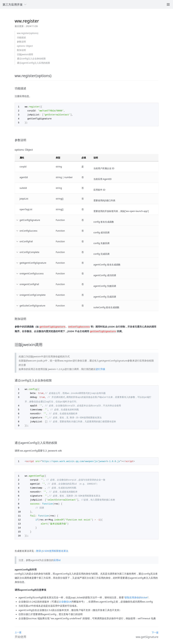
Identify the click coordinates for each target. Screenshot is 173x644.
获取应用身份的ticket (136, 591)
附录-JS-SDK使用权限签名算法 (52, 545)
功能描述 (21, 37)
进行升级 (100, 367)
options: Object (25, 46)
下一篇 (155, 627)
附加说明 (21, 50)
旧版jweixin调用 (25, 54)
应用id (57, 554)
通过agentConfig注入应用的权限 (33, 63)
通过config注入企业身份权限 (31, 58)
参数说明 (21, 42)
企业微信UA (65, 596)
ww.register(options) (28, 33)
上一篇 (18, 626)
